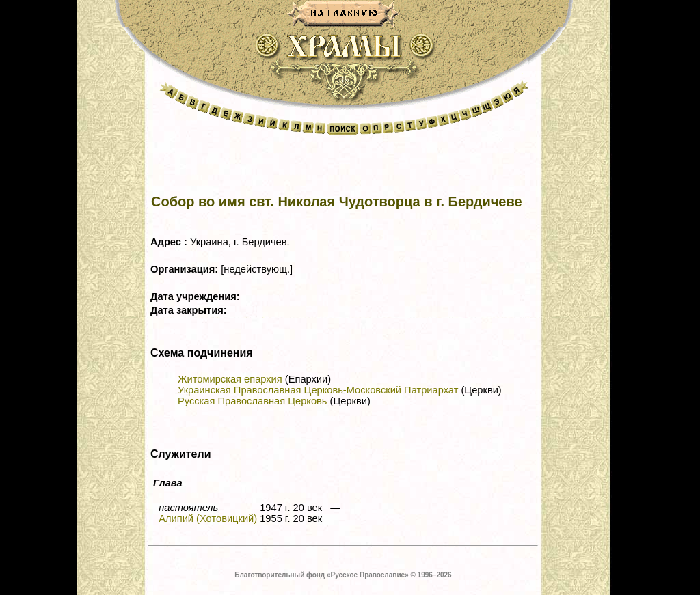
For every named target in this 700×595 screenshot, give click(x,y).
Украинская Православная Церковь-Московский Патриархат (318, 390)
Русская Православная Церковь (252, 401)
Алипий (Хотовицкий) (208, 518)
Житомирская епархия (230, 379)
